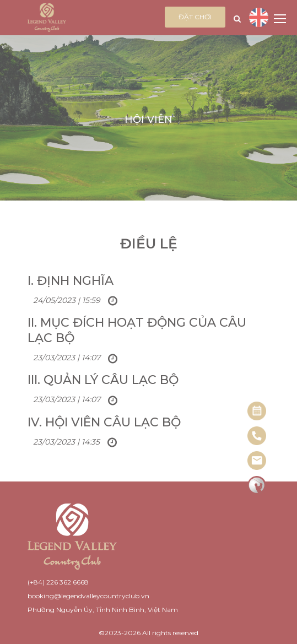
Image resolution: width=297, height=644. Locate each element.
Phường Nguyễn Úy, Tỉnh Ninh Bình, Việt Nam (103, 610)
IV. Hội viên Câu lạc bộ (104, 422)
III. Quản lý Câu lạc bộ (103, 380)
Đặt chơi (195, 17)
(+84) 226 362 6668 (58, 582)
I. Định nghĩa (71, 281)
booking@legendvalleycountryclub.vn (88, 596)
